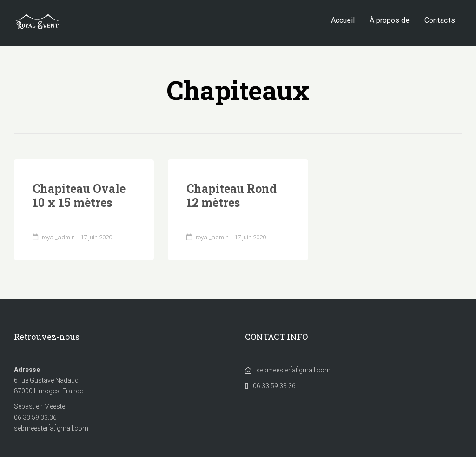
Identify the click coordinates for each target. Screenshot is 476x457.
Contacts (440, 20)
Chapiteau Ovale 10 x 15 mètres (79, 195)
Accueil (343, 20)
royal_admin (58, 237)
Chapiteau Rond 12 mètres (231, 195)
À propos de (390, 20)
